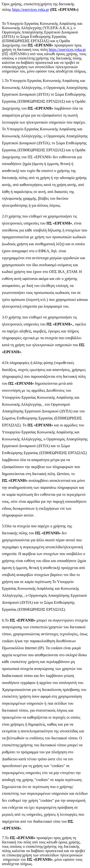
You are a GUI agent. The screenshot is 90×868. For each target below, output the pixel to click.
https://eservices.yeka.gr (31, 10)
